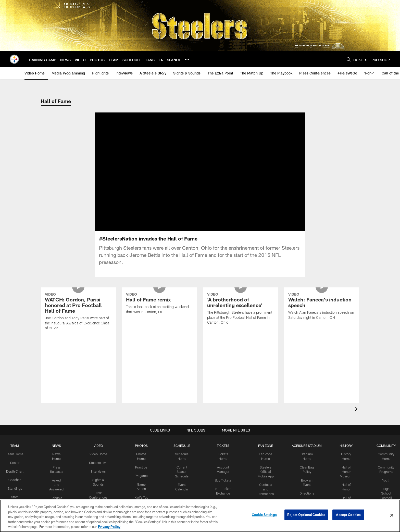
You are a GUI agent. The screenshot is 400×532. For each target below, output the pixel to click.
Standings (17, 421)
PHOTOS (142, 379)
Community (142, 442)
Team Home (17, 388)
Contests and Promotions (264, 422)
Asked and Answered (58, 417)
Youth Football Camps (383, 447)
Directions (305, 426)
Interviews (99, 404)
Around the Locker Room (99, 442)
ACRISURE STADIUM (305, 379)
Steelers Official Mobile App (264, 405)
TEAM (17, 379)
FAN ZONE (264, 379)
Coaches (17, 413)
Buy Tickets (222, 413)
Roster (17, 396)
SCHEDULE (182, 379)
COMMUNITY (383, 379)
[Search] (349, 59)
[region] (200, 516)
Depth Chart (17, 404)
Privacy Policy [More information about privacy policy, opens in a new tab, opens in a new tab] (109, 527)
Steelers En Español (58, 447)
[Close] (392, 515)
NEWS (58, 379)
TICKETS (222, 379)
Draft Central (17, 472)
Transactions (17, 451)
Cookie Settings (264, 515)
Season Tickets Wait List (222, 464)
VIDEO (99, 379)
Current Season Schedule (182, 405)
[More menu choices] (187, 59)
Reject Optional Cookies (306, 515)
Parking (305, 434)
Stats (17, 430)
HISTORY (343, 379)
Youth (383, 413)
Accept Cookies (348, 515)
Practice (142, 400)
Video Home (99, 388)
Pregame (142, 409)
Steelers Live (99, 396)
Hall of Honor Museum (343, 405)
